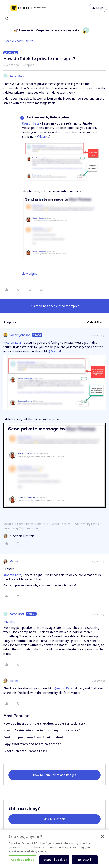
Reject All (84, 860)
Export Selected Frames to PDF (26, 751)
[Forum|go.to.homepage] (28, 8)
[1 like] (19, 536)
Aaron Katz (17, 76)
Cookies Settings (22, 860)
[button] (5, 9)
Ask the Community (20, 40)
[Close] (102, 837)
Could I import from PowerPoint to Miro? (33, 737)
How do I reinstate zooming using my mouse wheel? (42, 730)
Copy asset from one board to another (32, 744)
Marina (14, 561)
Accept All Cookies (54, 860)
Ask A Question (55, 819)
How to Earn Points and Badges (54, 775)
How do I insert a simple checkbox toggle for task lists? (44, 724)
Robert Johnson (20, 335)
